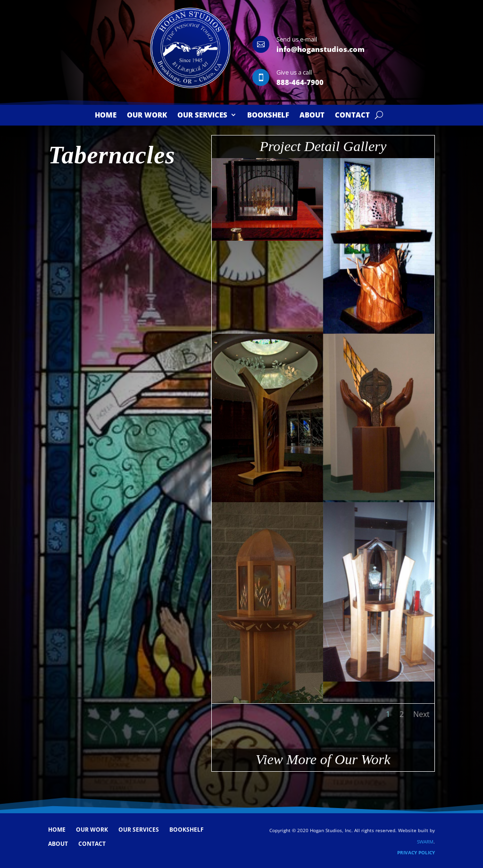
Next (421, 714)
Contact (352, 115)
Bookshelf (268, 115)
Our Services (202, 115)
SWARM (425, 842)
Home (106, 115)
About (312, 115)
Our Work (147, 115)
